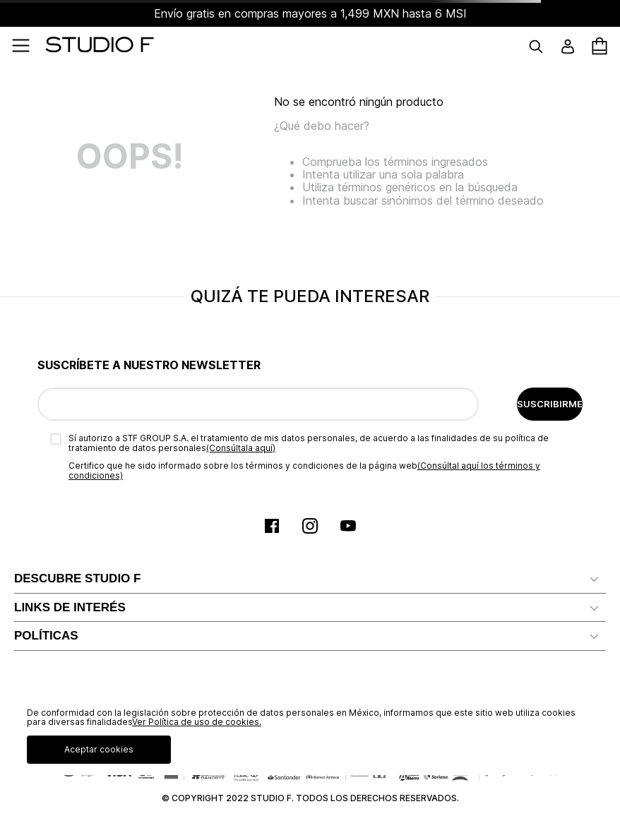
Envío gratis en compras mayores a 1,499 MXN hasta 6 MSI (310, 13)
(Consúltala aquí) (241, 448)
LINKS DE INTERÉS (70, 607)
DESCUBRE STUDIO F (77, 578)
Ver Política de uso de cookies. (197, 722)
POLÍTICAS (46, 636)
